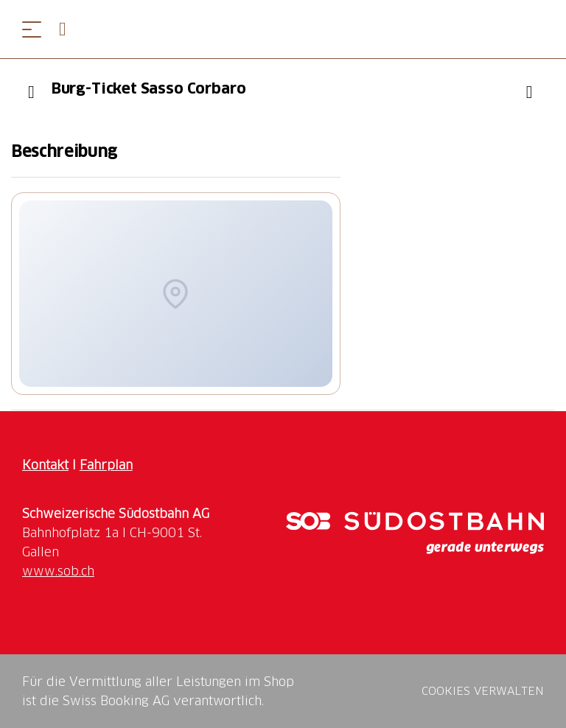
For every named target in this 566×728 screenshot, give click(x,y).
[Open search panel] (69, 29)
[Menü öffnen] (32, 29)
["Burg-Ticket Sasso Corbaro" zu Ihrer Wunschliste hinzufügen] (529, 92)
